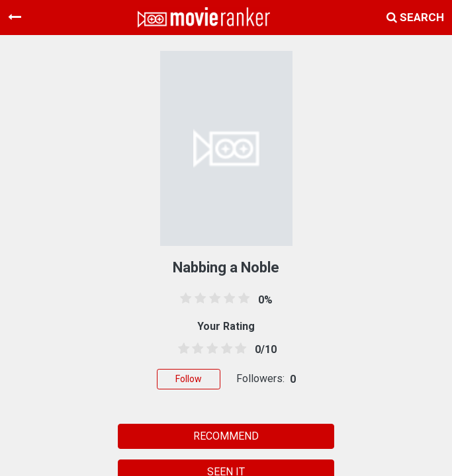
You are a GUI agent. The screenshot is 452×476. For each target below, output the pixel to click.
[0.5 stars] (181, 349)
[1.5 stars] (196, 349)
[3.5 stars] (224, 349)
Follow (189, 379)
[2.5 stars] (210, 349)
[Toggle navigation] (15, 17)
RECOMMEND (226, 436)
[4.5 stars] (238, 349)
